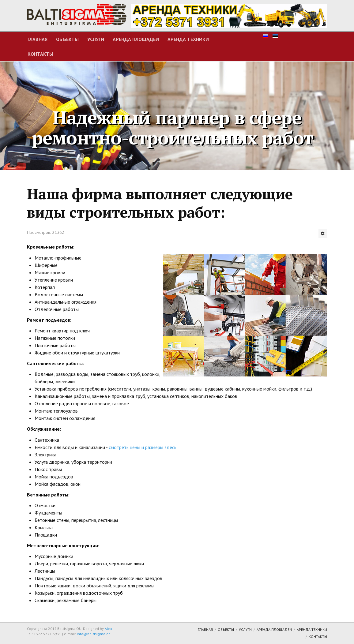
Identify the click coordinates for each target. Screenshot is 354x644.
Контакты (40, 54)
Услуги (96, 39)
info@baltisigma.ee (94, 634)
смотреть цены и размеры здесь (142, 447)
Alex (108, 629)
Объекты (67, 39)
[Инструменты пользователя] (323, 233)
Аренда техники (188, 39)
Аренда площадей (136, 39)
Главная (38, 39)
